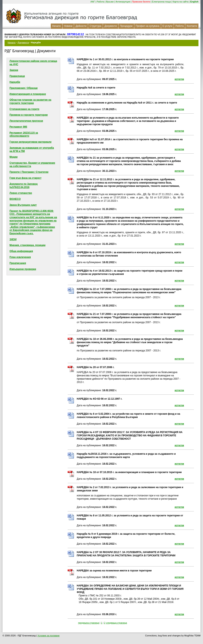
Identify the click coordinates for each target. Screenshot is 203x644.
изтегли (179, 79)
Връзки (110, 2)
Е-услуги (168, 26)
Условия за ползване (49, 636)
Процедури (126, 26)
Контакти (192, 26)
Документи (111, 26)
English (194, 2)
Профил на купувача (148, 26)
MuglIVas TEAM (192, 636)
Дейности (81, 26)
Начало (57, 26)
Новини (68, 26)
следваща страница (117, 623)
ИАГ (93, 2)
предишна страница (89, 623)
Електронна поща (161, 2)
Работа (100, 2)
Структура (95, 26)
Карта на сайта (181, 2)
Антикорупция (123, 2)
